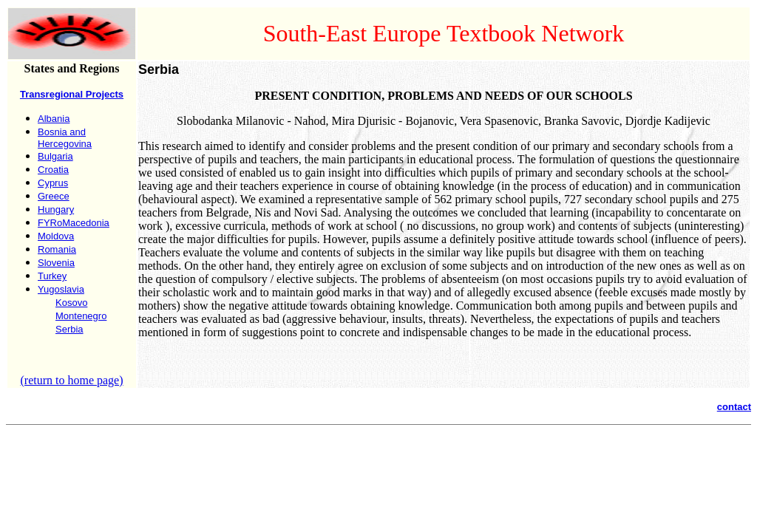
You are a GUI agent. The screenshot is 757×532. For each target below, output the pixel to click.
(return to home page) (71, 380)
